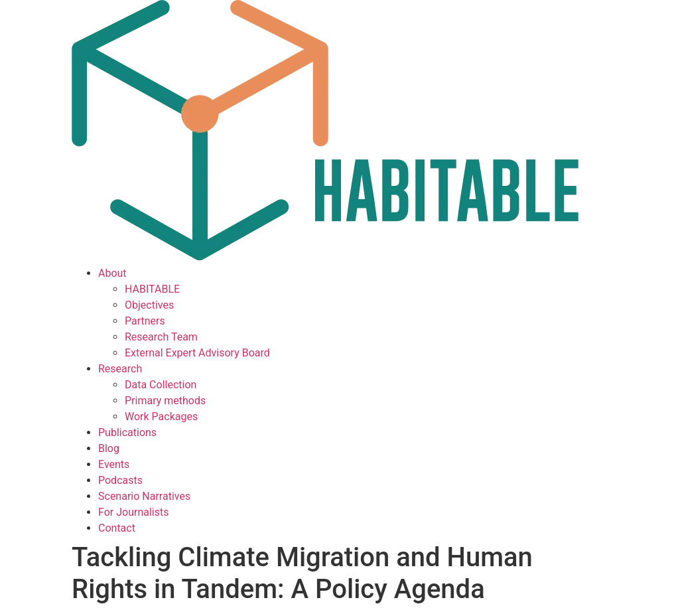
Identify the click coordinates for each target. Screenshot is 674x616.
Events (114, 464)
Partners (145, 321)
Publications (127, 432)
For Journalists (133, 512)
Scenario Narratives (144, 496)
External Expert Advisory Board (197, 353)
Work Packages (161, 417)
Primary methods (165, 401)
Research (120, 369)
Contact (117, 528)
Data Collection (161, 385)
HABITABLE (152, 289)
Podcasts (120, 480)
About (112, 273)
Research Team (161, 337)
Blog (109, 448)
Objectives (149, 305)
